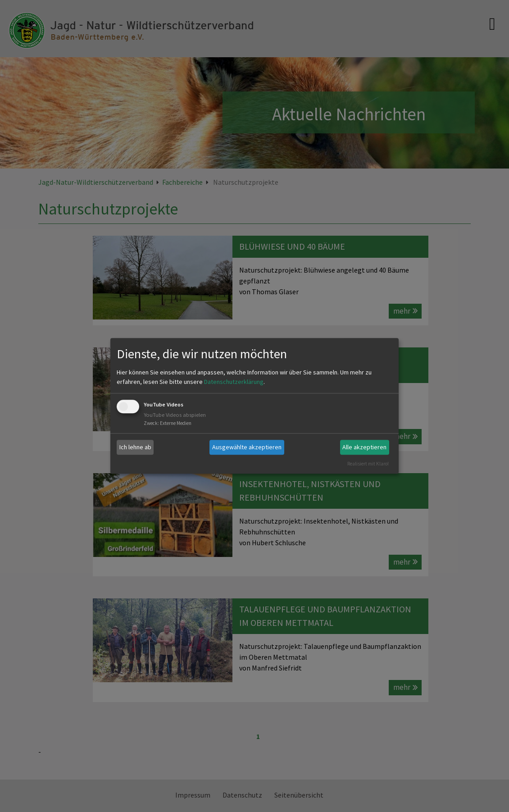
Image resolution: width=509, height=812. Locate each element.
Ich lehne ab (135, 447)
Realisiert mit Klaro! (368, 464)
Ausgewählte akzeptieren (247, 447)
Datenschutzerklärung (234, 382)
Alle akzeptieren (364, 447)
